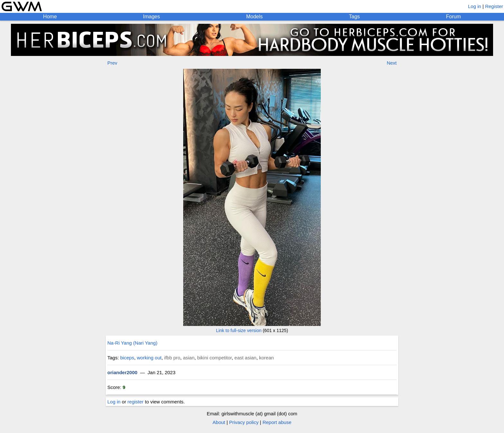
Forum (454, 17)
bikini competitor (214, 358)
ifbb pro (172, 358)
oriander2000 (122, 372)
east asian (245, 358)
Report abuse (277, 422)
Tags (355, 17)
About (219, 422)
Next (392, 63)
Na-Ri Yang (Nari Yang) (132, 343)
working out (149, 358)
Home (50, 17)
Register (494, 6)
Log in (475, 6)
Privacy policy (244, 422)
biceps (127, 358)
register (136, 402)
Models (255, 17)
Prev (112, 63)
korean (266, 358)
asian (189, 358)
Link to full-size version (239, 330)
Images (151, 17)
